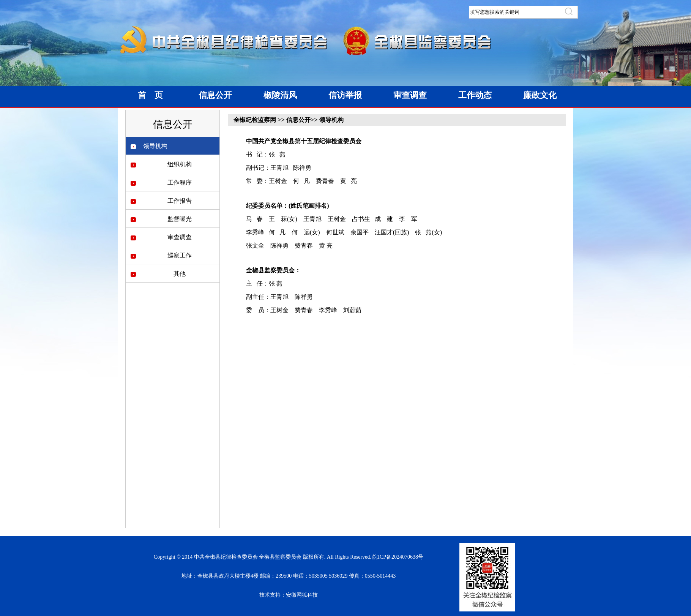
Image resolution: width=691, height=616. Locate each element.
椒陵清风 (280, 95)
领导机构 (155, 146)
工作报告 (180, 201)
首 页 (150, 95)
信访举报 (345, 95)
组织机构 (180, 164)
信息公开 (215, 95)
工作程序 (180, 182)
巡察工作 (180, 255)
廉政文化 (540, 95)
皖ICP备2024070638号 (398, 557)
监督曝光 (180, 219)
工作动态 (475, 95)
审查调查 (410, 95)
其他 (180, 274)
